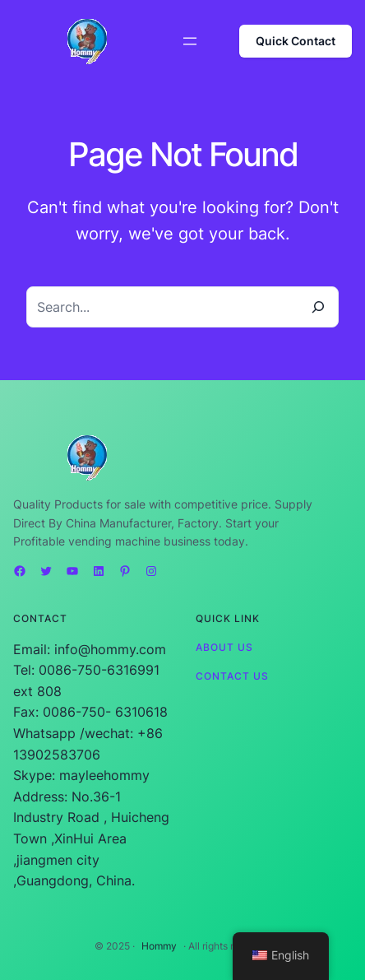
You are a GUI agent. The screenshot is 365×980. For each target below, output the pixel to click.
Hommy (159, 946)
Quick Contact (296, 41)
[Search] (318, 307)
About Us (224, 647)
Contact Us (232, 676)
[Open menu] (190, 41)
